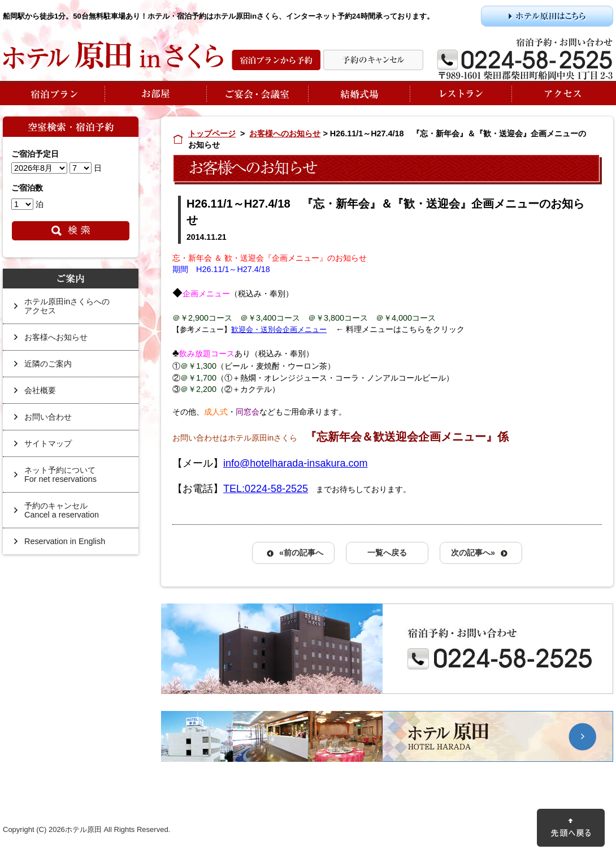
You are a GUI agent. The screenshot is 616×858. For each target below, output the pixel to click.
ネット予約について (76, 479)
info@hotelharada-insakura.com (295, 463)
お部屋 (155, 93)
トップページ (212, 133)
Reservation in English (65, 541)
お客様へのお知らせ (285, 133)
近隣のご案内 (48, 364)
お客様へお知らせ (56, 337)
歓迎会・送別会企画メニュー (279, 329)
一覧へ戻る (387, 553)
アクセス (562, 93)
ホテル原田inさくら (113, 55)
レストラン (461, 93)
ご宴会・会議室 (257, 93)
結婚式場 (359, 93)
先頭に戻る (571, 828)
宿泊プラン (54, 93)
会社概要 (40, 390)
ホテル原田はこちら (547, 16)
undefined (39, 168)
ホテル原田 (387, 736)
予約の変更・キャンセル (373, 60)
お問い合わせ (48, 417)
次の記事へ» (473, 553)
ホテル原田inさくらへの (76, 310)
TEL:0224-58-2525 (266, 489)
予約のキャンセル (76, 514)
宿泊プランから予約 (276, 60)
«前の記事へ (301, 553)
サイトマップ (48, 443)
